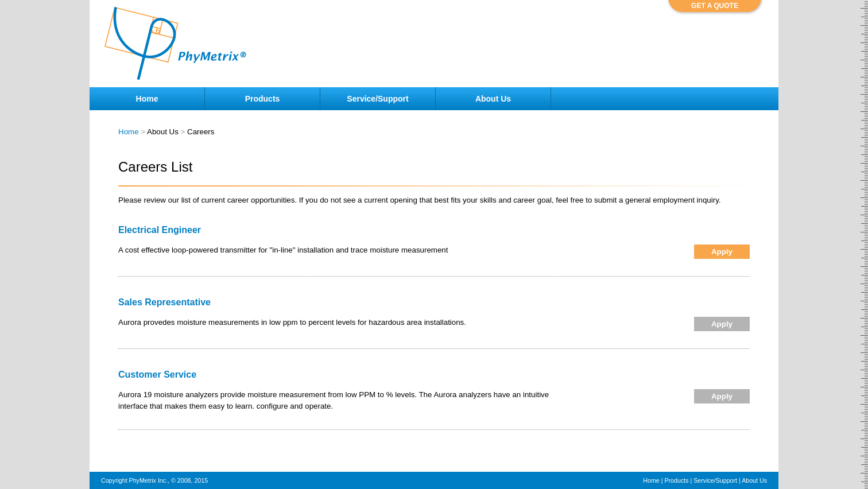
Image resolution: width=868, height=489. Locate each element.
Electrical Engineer (160, 230)
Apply (722, 252)
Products (676, 480)
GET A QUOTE (715, 6)
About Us (754, 480)
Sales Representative (164, 302)
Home (129, 132)
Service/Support (715, 480)
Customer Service (157, 374)
